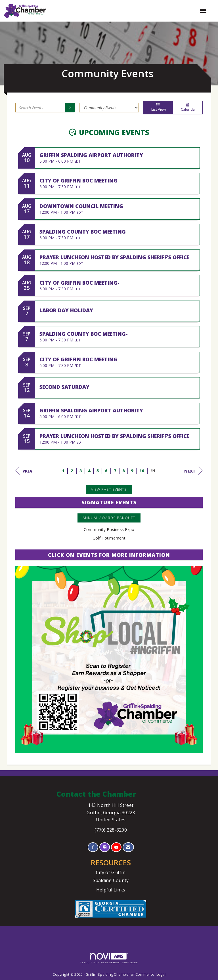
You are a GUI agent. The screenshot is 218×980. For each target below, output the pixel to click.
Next (193, 471)
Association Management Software (109, 958)
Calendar (188, 108)
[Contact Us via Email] (128, 847)
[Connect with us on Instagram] (105, 847)
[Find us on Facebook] (93, 847)
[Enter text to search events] (40, 108)
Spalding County (111, 880)
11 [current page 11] (153, 471)
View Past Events (109, 489)
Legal (161, 974)
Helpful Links (111, 890)
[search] (70, 108)
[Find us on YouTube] (116, 847)
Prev (24, 471)
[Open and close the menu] (129, 11)
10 (142, 471)
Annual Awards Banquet (109, 518)
